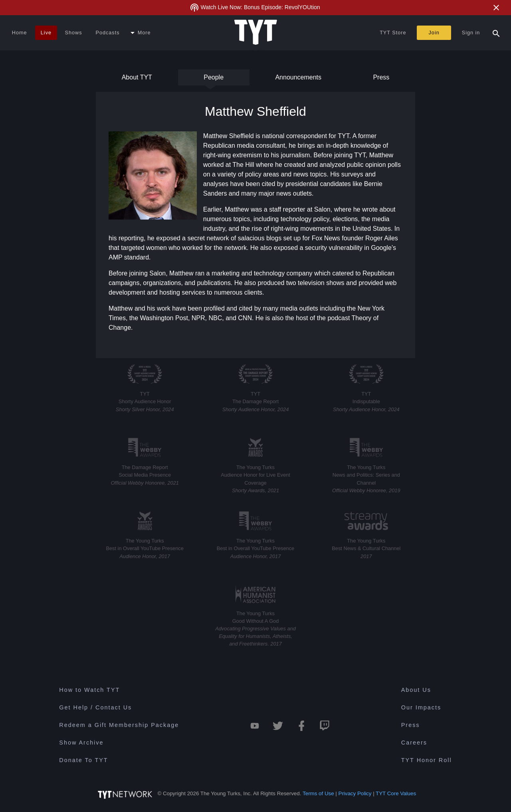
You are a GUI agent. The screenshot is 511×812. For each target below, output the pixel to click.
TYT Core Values (396, 793)
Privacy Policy (355, 793)
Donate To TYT (83, 760)
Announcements (298, 80)
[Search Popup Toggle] (496, 33)
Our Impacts (421, 707)
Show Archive (81, 743)
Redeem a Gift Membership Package (119, 725)
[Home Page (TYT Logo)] (256, 33)
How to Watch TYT (89, 690)
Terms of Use (318, 793)
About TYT (137, 80)
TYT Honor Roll (427, 760)
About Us (416, 690)
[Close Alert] (496, 8)
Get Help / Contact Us (95, 707)
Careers (414, 743)
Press (380, 80)
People (214, 80)
